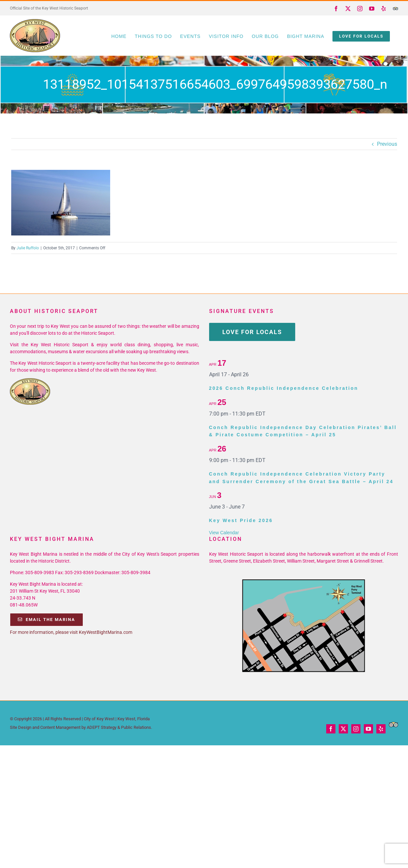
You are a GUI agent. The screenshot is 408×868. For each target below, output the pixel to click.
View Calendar (224, 533)
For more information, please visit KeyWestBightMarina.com (71, 632)
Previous (387, 144)
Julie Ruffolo (28, 248)
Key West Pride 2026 (241, 520)
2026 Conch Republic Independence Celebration (284, 388)
